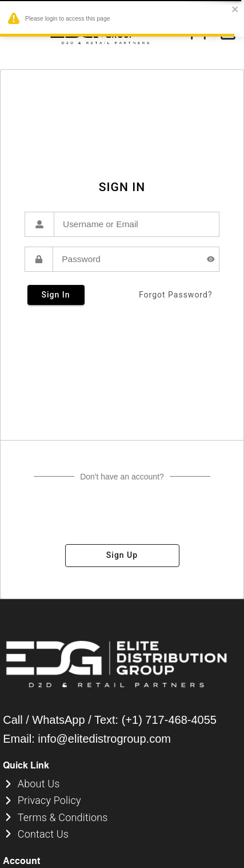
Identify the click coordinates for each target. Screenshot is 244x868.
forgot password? (176, 295)
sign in (56, 295)
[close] (235, 10)
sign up (122, 556)
